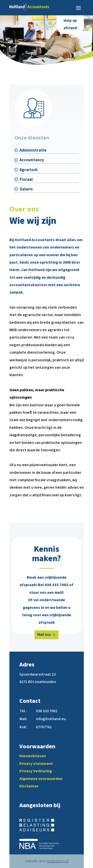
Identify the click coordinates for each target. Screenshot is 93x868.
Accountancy (32, 160)
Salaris (26, 189)
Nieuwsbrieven (33, 756)
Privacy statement (36, 764)
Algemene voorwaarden (41, 779)
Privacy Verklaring (36, 771)
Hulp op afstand (70, 24)
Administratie (33, 150)
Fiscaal (26, 180)
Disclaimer (29, 786)
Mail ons (44, 635)
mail (59, 593)
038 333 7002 (57, 585)
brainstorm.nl (58, 861)
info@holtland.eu (51, 719)
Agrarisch (29, 170)
